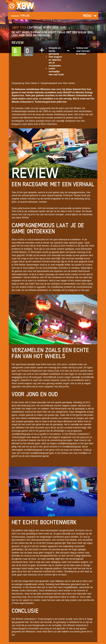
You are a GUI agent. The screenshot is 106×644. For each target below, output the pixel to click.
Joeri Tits (19, 27)
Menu (87, 16)
